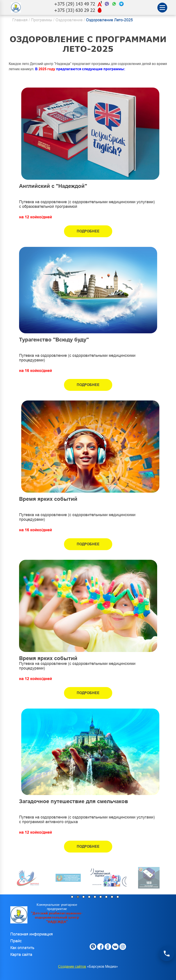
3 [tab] (84, 897)
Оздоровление (69, 20)
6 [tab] (101, 897)
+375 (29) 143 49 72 (75, 4)
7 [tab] (106, 897)
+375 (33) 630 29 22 (75, 10)
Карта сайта (21, 955)
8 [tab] (112, 897)
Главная (20, 20)
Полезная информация (32, 934)
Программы (42, 20)
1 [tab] (72, 897)
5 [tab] (95, 897)
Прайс (16, 941)
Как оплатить (22, 948)
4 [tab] (89, 897)
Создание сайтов (72, 967)
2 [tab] (78, 897)
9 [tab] (118, 897)
